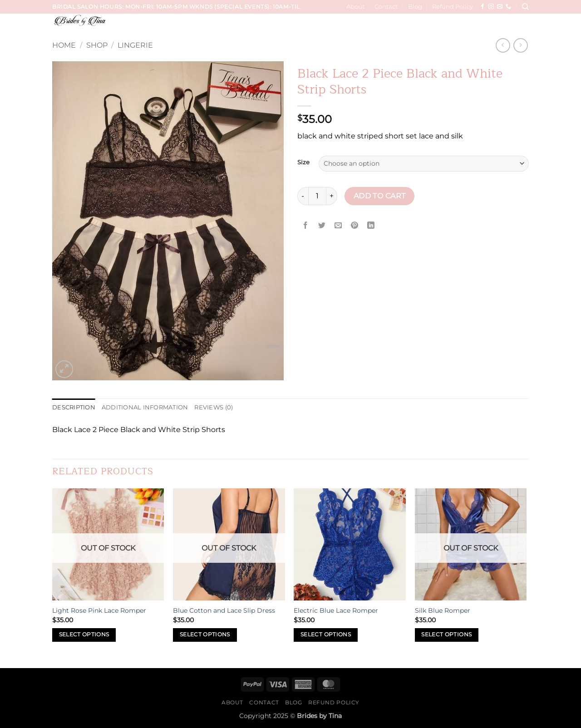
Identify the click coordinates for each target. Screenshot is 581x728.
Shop (97, 45)
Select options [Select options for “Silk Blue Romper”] (446, 635)
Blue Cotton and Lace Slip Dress (224, 610)
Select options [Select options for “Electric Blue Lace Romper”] (326, 635)
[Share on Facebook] (306, 226)
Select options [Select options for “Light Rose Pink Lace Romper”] (84, 635)
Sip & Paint (492, 26)
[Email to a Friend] (338, 226)
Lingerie (135, 45)
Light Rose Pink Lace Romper (99, 610)
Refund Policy (453, 7)
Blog (415, 7)
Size (303, 162)
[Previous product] (520, 45)
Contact (386, 7)
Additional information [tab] (145, 407)
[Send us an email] (500, 7)
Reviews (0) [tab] (214, 407)
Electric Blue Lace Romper (336, 610)
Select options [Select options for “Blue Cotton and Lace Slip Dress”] (205, 635)
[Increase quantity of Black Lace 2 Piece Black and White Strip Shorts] (332, 196)
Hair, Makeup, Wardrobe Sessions (408, 26)
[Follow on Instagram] (491, 7)
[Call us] (508, 7)
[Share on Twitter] (322, 226)
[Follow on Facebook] (483, 7)
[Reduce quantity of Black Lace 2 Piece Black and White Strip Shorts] (303, 196)
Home (64, 45)
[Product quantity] (317, 196)
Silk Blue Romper (443, 610)
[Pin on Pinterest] (355, 226)
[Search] (525, 7)
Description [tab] (74, 407)
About (355, 7)
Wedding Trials (315, 26)
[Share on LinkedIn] (371, 226)
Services (265, 26)
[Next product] (503, 45)
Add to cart (380, 196)
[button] (522, 26)
